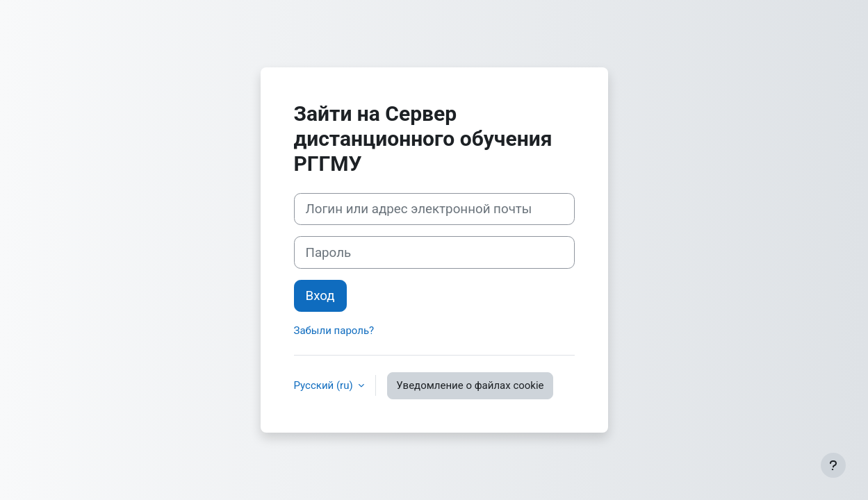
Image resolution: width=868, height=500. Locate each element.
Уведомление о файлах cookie (470, 385)
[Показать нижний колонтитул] (833, 465)
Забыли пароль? (334, 331)
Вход (320, 296)
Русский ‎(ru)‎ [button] (325, 385)
